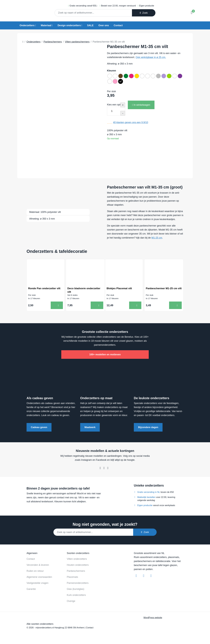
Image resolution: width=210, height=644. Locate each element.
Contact (118, 25)
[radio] (110, 77)
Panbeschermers (76, 572)
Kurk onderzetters (76, 597)
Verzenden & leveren (38, 566)
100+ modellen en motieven (105, 356)
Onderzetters (27, 25)
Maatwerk (90, 429)
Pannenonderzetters (78, 584)
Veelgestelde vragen (37, 584)
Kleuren (112, 71)
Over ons (104, 25)
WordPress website (153, 619)
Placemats (72, 578)
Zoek (144, 13)
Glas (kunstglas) (75, 590)
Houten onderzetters (78, 566)
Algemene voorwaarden (39, 578)
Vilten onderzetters (77, 560)
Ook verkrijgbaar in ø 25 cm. (151, 57)
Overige (71, 603)
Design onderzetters (69, 25)
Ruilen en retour (35, 572)
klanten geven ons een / (131, 125)
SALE (90, 25)
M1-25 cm (157, 238)
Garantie (31, 590)
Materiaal (46, 25)
